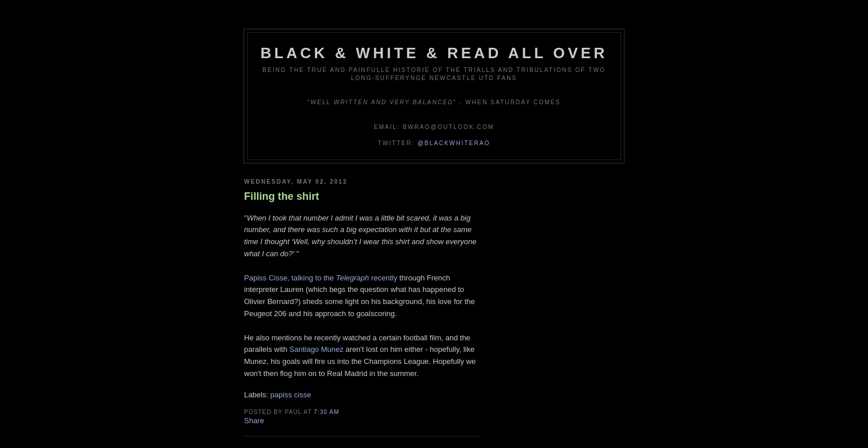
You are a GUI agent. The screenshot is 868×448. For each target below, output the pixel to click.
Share (254, 421)
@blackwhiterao (454, 143)
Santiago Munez (317, 349)
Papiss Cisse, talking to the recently (321, 278)
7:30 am (326, 412)
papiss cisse (291, 395)
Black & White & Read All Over (434, 53)
